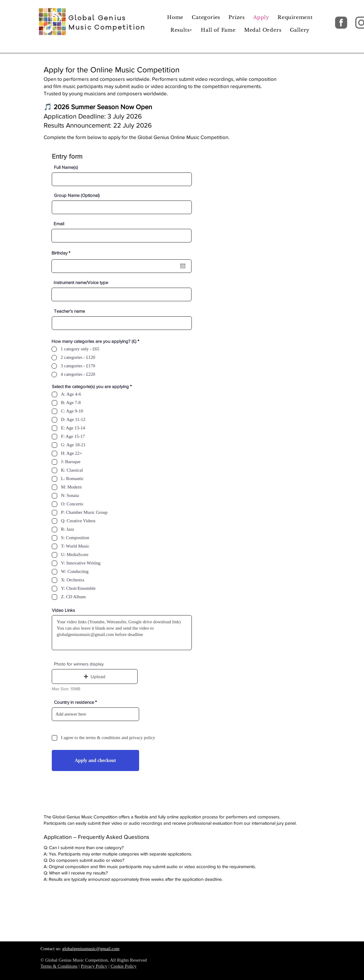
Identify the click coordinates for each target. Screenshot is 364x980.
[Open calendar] (183, 266)
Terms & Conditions (59, 967)
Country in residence (74, 702)
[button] (95, 677)
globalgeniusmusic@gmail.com (91, 949)
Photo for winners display (79, 664)
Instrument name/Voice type (81, 282)
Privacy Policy (94, 967)
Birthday (62, 253)
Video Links (63, 610)
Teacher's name (69, 311)
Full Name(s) (66, 167)
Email (59, 224)
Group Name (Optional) (77, 195)
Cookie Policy (123, 967)
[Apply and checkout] (95, 760)
